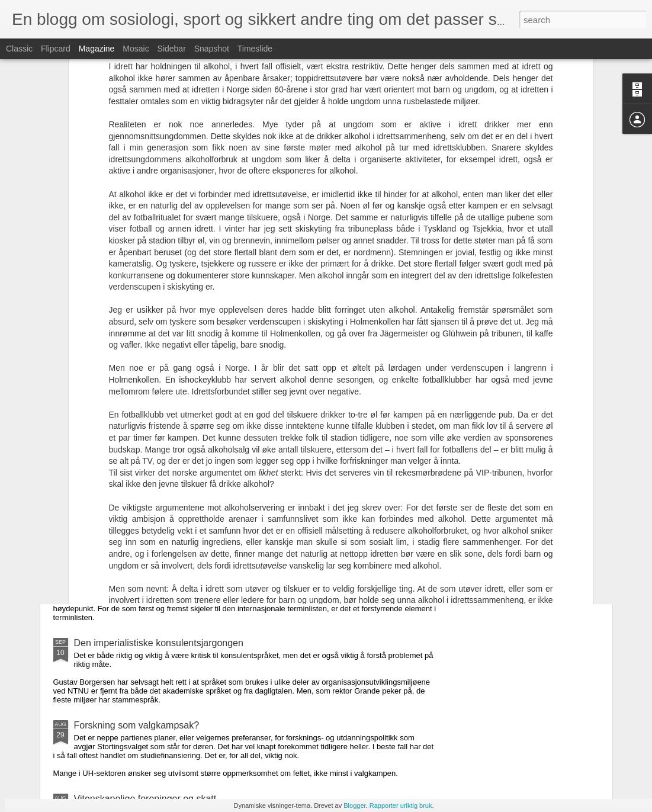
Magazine (97, 49)
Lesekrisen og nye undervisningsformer (157, 423)
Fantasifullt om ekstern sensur (137, 505)
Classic (19, 49)
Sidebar (172, 49)
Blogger (354, 805)
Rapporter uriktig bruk (401, 805)
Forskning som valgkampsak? (137, 725)
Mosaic (136, 49)
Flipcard (56, 49)
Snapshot (212, 49)
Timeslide (255, 49)
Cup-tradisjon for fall (116, 578)
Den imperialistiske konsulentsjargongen (159, 643)
